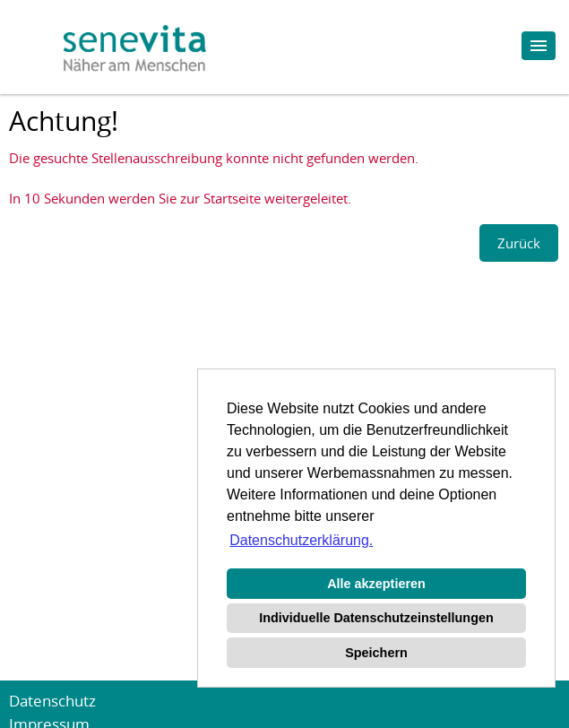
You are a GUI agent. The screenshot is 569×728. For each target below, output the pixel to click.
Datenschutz (52, 701)
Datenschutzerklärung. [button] (301, 540)
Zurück (519, 243)
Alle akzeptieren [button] (376, 584)
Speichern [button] (376, 653)
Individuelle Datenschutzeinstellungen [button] (376, 618)
